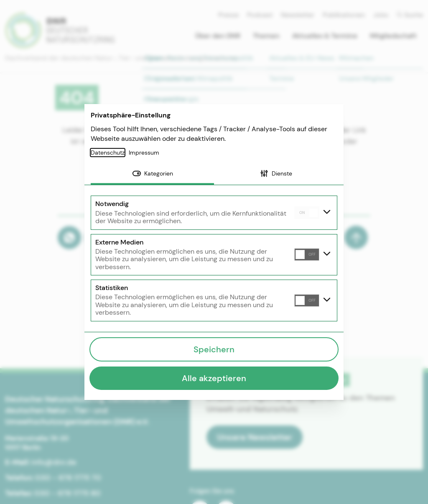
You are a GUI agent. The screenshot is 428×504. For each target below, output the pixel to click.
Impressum (144, 153)
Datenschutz (108, 153)
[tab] (152, 174)
